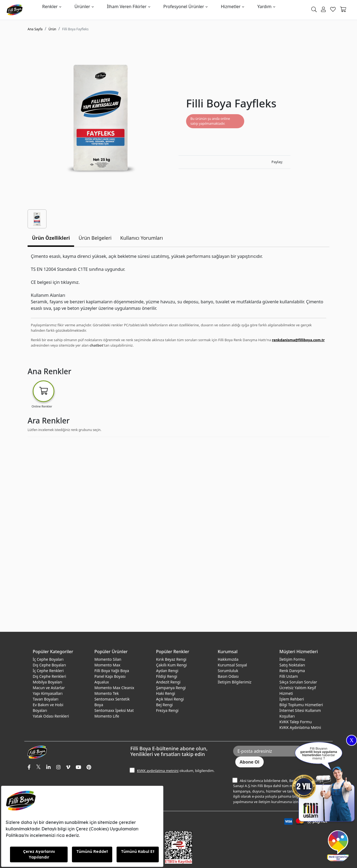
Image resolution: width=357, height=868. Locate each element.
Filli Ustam (289, 676)
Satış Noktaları (292, 665)
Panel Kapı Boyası (110, 676)
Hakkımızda (228, 659)
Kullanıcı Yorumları (142, 238)
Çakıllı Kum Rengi (171, 665)
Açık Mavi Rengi (170, 699)
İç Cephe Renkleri (48, 671)
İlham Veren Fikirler (127, 6)
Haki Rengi (166, 693)
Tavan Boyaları (46, 699)
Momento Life (107, 716)
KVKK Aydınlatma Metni (300, 727)
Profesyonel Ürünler (184, 6)
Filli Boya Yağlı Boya (112, 671)
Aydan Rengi (167, 671)
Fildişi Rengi (167, 676)
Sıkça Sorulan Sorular (298, 682)
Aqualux (102, 682)
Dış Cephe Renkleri (49, 676)
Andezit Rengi (168, 682)
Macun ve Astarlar (49, 688)
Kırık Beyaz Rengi (171, 659)
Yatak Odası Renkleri (51, 716)
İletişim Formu (292, 659)
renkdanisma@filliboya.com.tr (298, 340)
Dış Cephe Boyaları (49, 665)
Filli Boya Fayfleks (75, 29)
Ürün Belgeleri (95, 238)
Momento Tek (107, 693)
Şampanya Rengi (171, 688)
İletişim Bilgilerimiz (235, 682)
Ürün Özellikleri (51, 238)
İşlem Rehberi (292, 699)
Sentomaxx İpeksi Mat (114, 710)
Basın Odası (228, 676)
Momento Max (107, 665)
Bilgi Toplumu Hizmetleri (301, 705)
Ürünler (82, 6)
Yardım (264, 6)
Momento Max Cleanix (114, 688)
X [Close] (352, 740)
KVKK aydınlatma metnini (158, 771)
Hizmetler (231, 6)
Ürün (52, 29)
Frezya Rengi (167, 710)
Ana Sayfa (35, 29)
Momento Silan (108, 659)
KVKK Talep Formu (296, 722)
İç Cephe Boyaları (48, 659)
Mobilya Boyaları (47, 682)
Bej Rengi (164, 705)
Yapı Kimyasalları (48, 693)
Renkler (50, 6)
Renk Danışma (292, 671)
